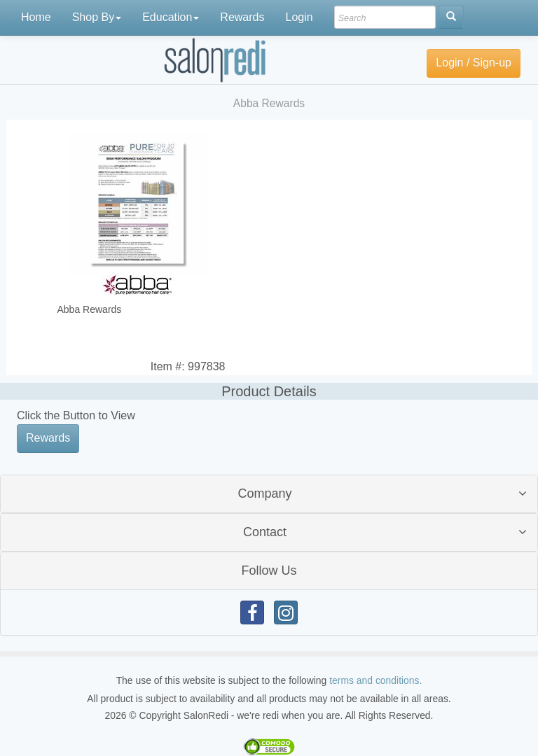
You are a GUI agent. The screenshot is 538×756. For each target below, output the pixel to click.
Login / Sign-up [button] (474, 63)
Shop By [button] (97, 17)
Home (36, 17)
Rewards (242, 17)
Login (299, 17)
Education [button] (171, 17)
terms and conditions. (375, 680)
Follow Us (269, 570)
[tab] (269, 494)
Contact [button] (265, 532)
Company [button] (264, 493)
